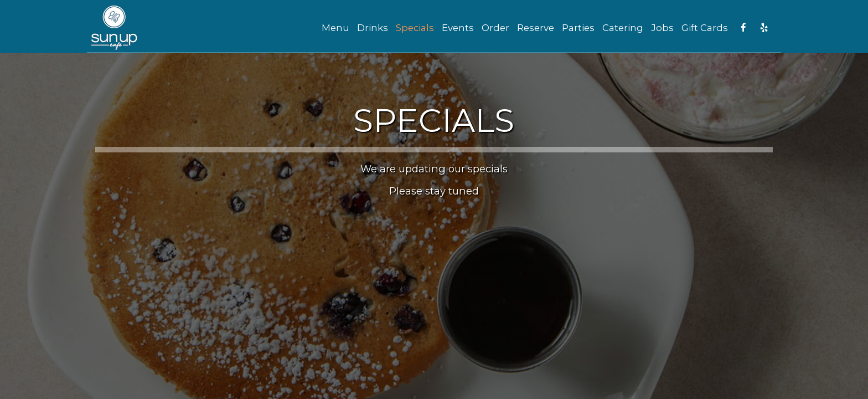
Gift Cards (705, 28)
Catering (623, 28)
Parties (578, 28)
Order (495, 28)
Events (458, 28)
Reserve (536, 28)
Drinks (373, 28)
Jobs (662, 28)
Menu (335, 28)
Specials (415, 28)
